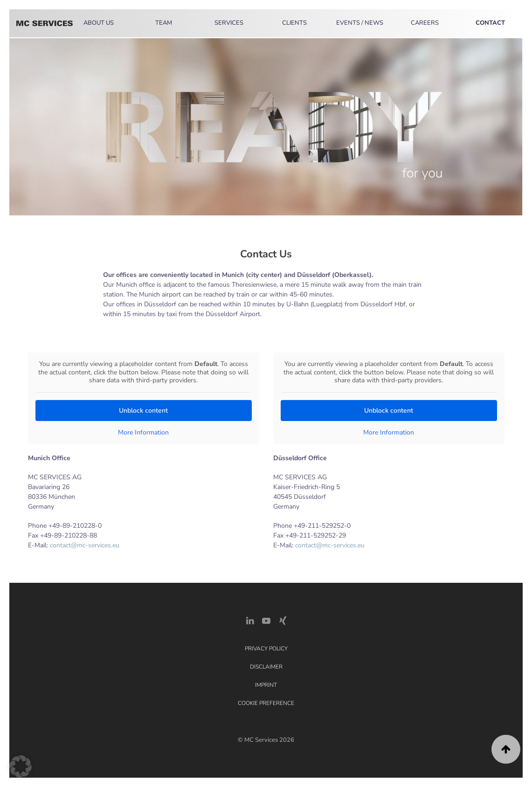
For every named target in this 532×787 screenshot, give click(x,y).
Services (229, 23)
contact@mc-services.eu (85, 545)
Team (164, 23)
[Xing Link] (283, 620)
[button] (506, 749)
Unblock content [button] (143, 410)
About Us (99, 23)
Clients (294, 23)
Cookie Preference (266, 703)
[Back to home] (45, 23)
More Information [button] (143, 432)
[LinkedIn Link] (250, 620)
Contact (490, 23)
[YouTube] (266, 620)
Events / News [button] (360, 23)
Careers (425, 23)
